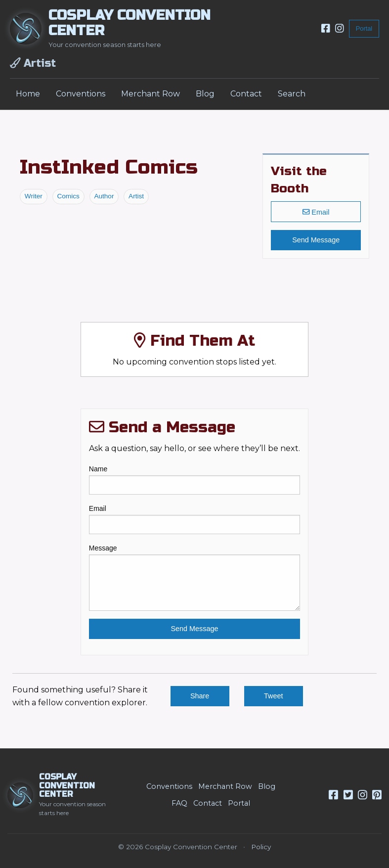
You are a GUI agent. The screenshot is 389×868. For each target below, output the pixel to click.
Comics (68, 196)
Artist (136, 196)
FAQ (179, 803)
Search (292, 94)
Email (316, 212)
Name (194, 480)
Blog (205, 94)
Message (194, 577)
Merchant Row (151, 94)
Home (28, 94)
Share (200, 696)
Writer (34, 196)
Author (104, 196)
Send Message (316, 240)
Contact (246, 94)
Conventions (81, 94)
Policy (261, 847)
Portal (364, 28)
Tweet (273, 696)
